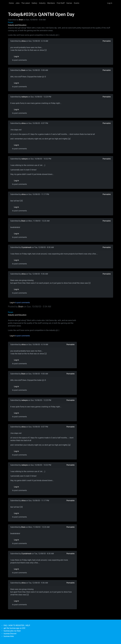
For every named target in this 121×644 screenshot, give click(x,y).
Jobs (18, 3)
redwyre (25, 97)
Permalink (107, 41)
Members (51, 3)
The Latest (26, 3)
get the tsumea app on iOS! (14, 628)
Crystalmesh (26, 247)
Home (11, 3)
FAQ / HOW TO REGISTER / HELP (17, 625)
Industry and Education (17, 25)
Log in (110, 3)
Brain (21, 20)
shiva (23, 41)
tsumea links (9, 636)
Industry (42, 3)
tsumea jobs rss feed (12, 631)
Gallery (34, 3)
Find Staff (61, 3)
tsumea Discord (10, 634)
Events (77, 3)
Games (69, 3)
